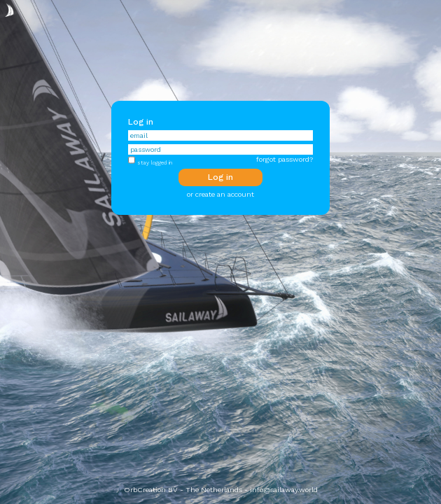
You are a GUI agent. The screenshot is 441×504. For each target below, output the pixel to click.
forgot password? (285, 159)
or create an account (220, 194)
